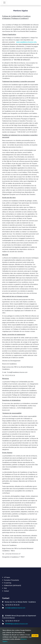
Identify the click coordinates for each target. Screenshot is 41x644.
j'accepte (35, 636)
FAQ (5, 588)
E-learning (8, 583)
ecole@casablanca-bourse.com (15, 608)
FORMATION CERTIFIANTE (13, 586)
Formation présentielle (11, 580)
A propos (7, 577)
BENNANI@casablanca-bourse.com (16, 624)
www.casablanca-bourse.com (26, 42)
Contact (6, 591)
